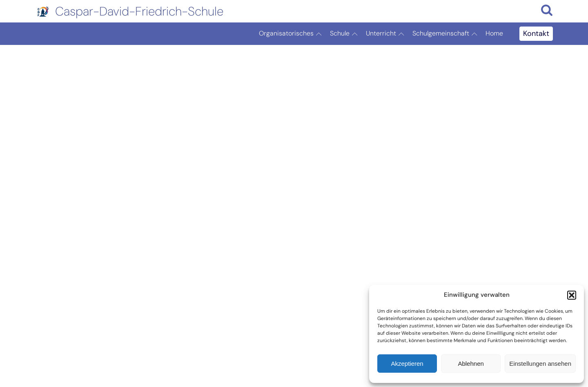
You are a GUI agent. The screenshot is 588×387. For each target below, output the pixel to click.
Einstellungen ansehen (540, 364)
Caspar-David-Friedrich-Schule (139, 11)
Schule (346, 34)
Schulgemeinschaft (447, 34)
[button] (572, 295)
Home (494, 33)
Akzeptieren (407, 364)
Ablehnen (471, 364)
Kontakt (536, 33)
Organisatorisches (292, 34)
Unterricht (387, 34)
